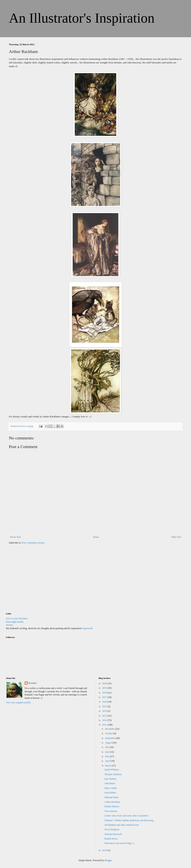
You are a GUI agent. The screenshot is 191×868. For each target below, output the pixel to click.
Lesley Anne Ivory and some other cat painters (126, 816)
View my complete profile (18, 703)
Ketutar (33, 683)
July (107, 747)
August (109, 743)
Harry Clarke (111, 788)
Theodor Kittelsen (113, 774)
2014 (105, 711)
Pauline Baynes (112, 806)
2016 (105, 702)
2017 (105, 697)
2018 (105, 693)
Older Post (176, 537)
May (107, 756)
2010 (105, 850)
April (108, 761)
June (107, 752)
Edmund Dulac (111, 797)
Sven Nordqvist (112, 829)
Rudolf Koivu (111, 839)
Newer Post (15, 537)
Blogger (108, 860)
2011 (105, 725)
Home (96, 537)
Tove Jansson (111, 811)
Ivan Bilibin (110, 793)
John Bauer (110, 783)
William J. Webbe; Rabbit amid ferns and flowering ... (130, 820)
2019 (105, 688)
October (109, 733)
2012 (105, 720)
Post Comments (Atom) (33, 543)
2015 (105, 706)
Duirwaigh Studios (15, 622)
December (110, 729)
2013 (105, 716)
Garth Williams (112, 770)
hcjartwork (88, 628)
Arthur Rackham (112, 802)
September (110, 738)
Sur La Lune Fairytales (17, 618)
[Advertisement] (35, 581)
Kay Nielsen (110, 779)
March (108, 766)
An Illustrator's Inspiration (82, 18)
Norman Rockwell (113, 834)
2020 (105, 683)
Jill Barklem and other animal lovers (122, 825)
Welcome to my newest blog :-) (119, 843)
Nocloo (9, 625)
